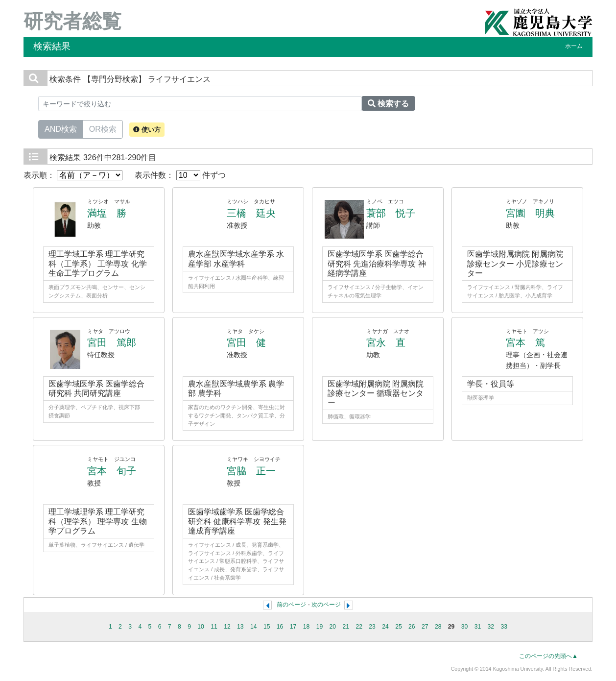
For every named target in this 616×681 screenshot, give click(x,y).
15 (267, 627)
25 (399, 627)
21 (346, 627)
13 (240, 627)
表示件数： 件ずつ (180, 175)
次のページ (326, 605)
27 (425, 627)
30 (465, 627)
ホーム (574, 46)
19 (320, 627)
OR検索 (103, 128)
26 (412, 627)
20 (333, 627)
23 (372, 627)
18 (307, 627)
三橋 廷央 (251, 213)
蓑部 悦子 (391, 213)
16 (280, 627)
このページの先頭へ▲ (548, 656)
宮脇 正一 (251, 471)
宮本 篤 (525, 342)
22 (359, 627)
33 (504, 627)
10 (201, 627)
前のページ (291, 605)
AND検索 (61, 128)
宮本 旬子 (112, 471)
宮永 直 (386, 342)
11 (214, 627)
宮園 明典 (530, 213)
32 (491, 627)
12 (227, 627)
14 (254, 627)
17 (293, 627)
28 (438, 627)
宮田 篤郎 (112, 342)
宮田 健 (246, 342)
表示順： (73, 175)
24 (385, 627)
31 (478, 627)
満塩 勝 (107, 213)
